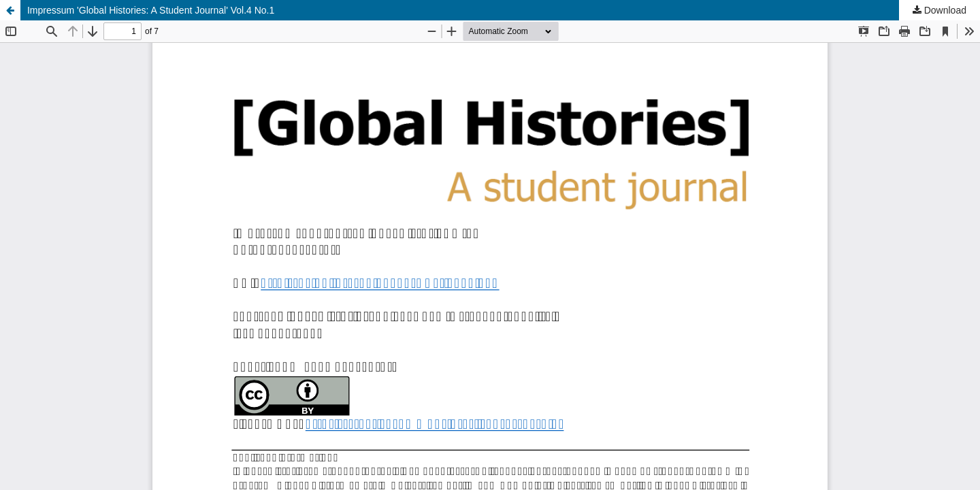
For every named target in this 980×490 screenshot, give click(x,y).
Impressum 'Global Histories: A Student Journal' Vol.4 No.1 (151, 10)
